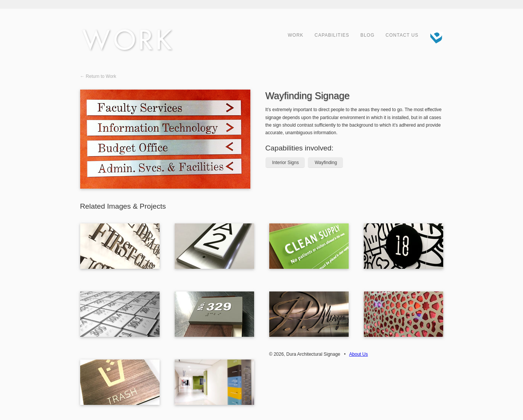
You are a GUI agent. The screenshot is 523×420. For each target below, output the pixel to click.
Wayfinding (326, 163)
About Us (358, 354)
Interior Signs (286, 163)
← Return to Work (98, 76)
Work (296, 35)
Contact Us (402, 35)
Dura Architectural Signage (434, 36)
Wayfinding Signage (308, 96)
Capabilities (332, 35)
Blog (367, 35)
